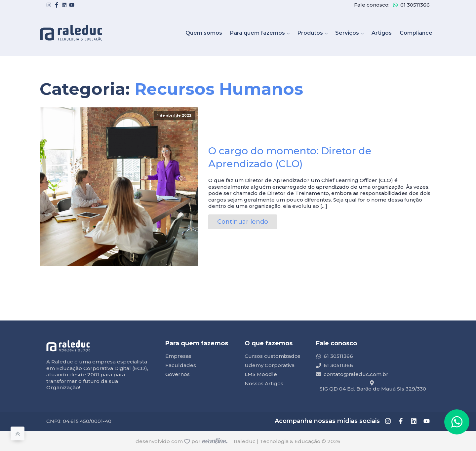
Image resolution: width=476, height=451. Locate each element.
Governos (178, 374)
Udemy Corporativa (270, 365)
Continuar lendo (243, 222)
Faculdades (181, 365)
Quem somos (204, 33)
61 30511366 (415, 5)
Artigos (382, 33)
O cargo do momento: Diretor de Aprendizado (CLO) (290, 157)
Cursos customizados (273, 356)
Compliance (416, 33)
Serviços (347, 33)
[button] (457, 422)
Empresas (178, 356)
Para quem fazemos (258, 33)
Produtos (310, 33)
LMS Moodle (261, 374)
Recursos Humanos (219, 89)
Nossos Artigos (264, 383)
